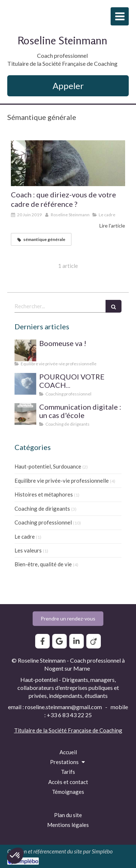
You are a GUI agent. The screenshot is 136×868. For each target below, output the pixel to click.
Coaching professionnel (43, 522)
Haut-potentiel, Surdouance (48, 466)
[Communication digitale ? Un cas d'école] (25, 414)
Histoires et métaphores (44, 494)
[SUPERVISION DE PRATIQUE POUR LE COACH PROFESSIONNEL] (25, 384)
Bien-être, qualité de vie (43, 564)
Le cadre (25, 537)
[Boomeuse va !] (25, 350)
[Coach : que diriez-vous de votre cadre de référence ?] (68, 163)
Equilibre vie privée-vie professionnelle (62, 481)
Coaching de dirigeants (42, 509)
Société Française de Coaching (85, 730)
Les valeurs (28, 550)
